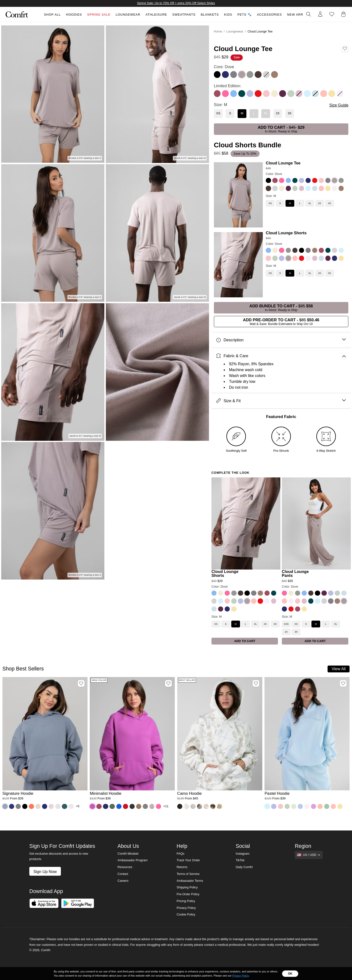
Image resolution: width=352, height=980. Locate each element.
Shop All (52, 15)
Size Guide (339, 105)
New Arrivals (300, 15)
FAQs (180, 854)
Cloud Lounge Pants (295, 574)
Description (281, 340)
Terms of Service (188, 874)
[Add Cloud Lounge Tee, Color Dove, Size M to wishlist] (345, 49)
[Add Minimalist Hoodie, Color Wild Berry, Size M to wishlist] (168, 683)
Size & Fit (281, 401)
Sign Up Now (45, 872)
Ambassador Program (133, 860)
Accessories (269, 15)
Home (218, 32)
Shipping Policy (187, 887)
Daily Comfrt (244, 867)
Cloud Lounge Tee (283, 163)
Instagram (242, 854)
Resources (125, 867)
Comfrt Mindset (128, 854)
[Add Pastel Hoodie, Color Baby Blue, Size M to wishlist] (343, 683)
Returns (182, 867)
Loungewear (128, 15)
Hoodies (74, 15)
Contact (123, 874)
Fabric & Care (281, 356)
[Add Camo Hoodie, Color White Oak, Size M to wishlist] (256, 683)
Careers (123, 881)
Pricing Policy (186, 901)
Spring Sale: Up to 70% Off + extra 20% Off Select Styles (176, 3)
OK (290, 974)
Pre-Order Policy (188, 894)
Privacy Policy (186, 908)
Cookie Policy (186, 915)
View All (339, 669)
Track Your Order (188, 860)
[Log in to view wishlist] (332, 14)
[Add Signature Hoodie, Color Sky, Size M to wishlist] (81, 683)
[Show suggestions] (309, 855)
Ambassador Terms (190, 881)
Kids (228, 15)
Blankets (210, 15)
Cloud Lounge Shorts (286, 233)
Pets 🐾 (244, 15)
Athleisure (156, 15)
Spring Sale (99, 15)
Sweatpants (184, 15)
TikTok (240, 860)
